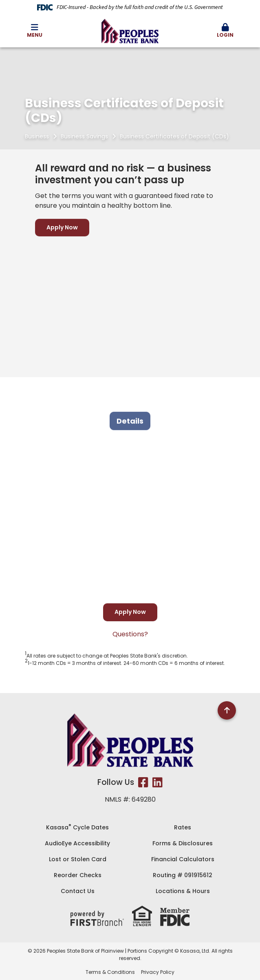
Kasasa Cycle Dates (77, 827)
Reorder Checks (78, 875)
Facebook (143, 782)
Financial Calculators (183, 859)
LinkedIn (158, 782)
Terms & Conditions (110, 972)
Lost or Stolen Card (78, 859)
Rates (183, 827)
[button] (225, 31)
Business (37, 136)
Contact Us (78, 891)
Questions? (130, 634)
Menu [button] (35, 31)
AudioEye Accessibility (77, 843)
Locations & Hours (183, 891)
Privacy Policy (158, 972)
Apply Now (62, 227)
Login (225, 31)
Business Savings (84, 136)
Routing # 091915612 (183, 875)
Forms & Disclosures (183, 843)
